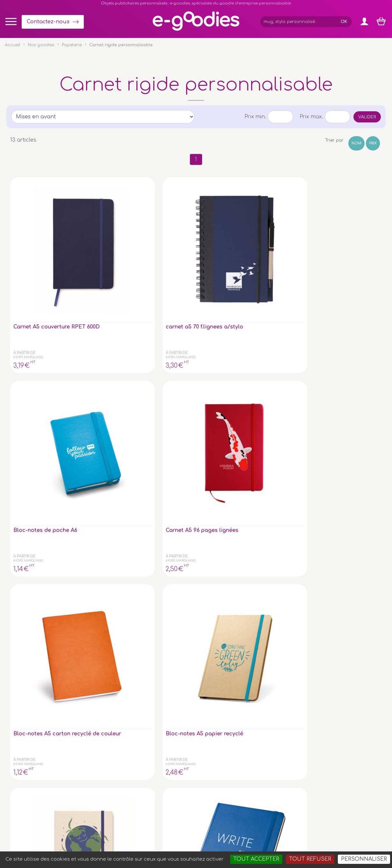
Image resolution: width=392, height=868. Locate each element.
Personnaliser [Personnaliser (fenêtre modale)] (364, 859)
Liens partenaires (335, 747)
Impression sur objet (338, 728)
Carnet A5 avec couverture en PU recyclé (36, 472)
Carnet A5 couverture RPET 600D (36, 243)
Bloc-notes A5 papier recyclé (348, 240)
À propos (326, 741)
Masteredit (275, 838)
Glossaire (326, 734)
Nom (356, 143)
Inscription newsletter (185, 746)
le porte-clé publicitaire (93, 769)
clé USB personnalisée (78, 809)
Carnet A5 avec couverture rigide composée (36, 357)
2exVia (244, 838)
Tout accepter (256, 859)
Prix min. (255, 117)
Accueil (13, 45)
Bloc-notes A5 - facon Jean (160, 355)
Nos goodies (41, 45)
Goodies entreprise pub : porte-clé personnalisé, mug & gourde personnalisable (232, 846)
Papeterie (72, 45)
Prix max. (311, 117)
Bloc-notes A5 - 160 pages (97, 355)
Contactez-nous (48, 22)
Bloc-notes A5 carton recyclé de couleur (290, 243)
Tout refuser (310, 859)
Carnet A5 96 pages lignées (222, 240)
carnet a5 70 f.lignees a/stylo (98, 240)
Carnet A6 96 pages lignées (348, 355)
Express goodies (334, 721)
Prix (373, 143)
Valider (367, 117)
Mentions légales (191, 838)
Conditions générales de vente (136, 838)
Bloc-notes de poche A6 (158, 240)
